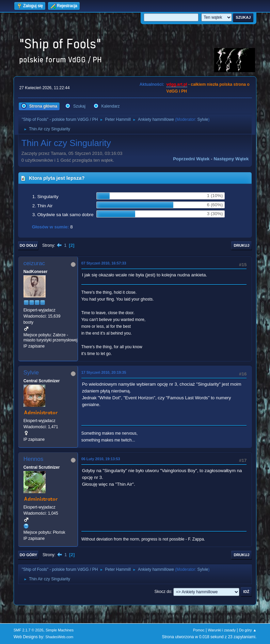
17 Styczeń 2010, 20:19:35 (104, 372)
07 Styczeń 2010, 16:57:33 (104, 263)
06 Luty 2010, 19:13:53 (101, 459)
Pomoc (199, 630)
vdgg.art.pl (177, 84)
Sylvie (203, 119)
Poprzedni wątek (191, 159)
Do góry (29, 555)
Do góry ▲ (248, 630)
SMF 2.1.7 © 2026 (29, 630)
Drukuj (242, 245)
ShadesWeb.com (59, 637)
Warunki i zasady (222, 630)
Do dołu (28, 245)
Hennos (34, 459)
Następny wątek (231, 159)
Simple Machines (60, 630)
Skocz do (163, 592)
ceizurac (34, 263)
